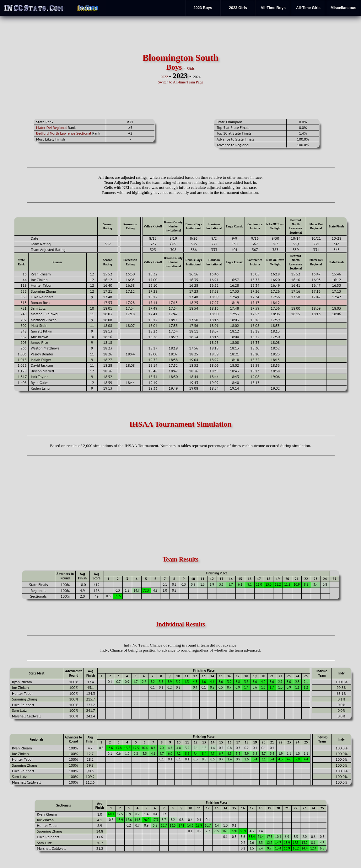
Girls (191, 68)
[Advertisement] (67, 69)
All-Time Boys (273, 8)
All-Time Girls (308, 8)
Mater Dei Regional (51, 128)
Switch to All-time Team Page (180, 82)
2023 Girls (238, 8)
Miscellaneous (343, 8)
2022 (164, 77)
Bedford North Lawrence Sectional (64, 133)
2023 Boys (203, 8)
